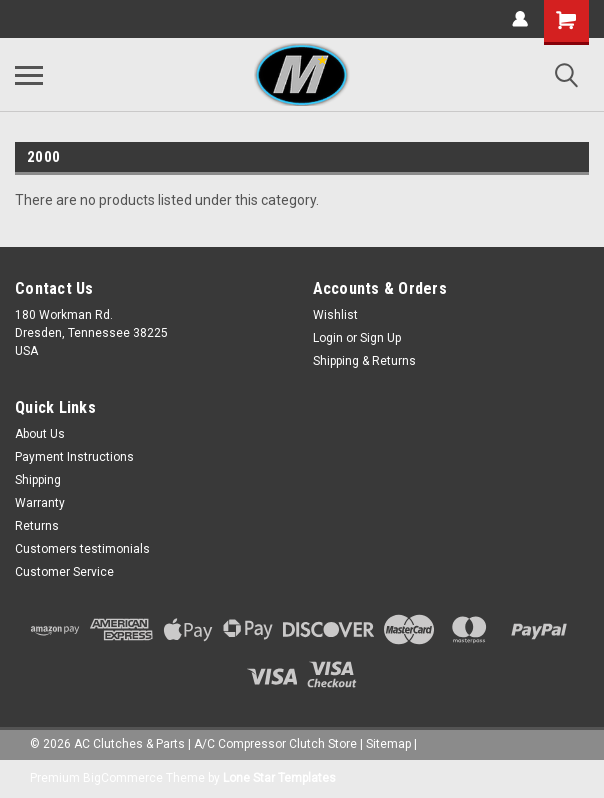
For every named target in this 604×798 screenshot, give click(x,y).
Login (328, 338)
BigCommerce (123, 778)
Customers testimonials (82, 549)
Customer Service (64, 572)
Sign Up (380, 338)
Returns (37, 526)
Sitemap (388, 744)
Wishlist (335, 315)
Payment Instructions (74, 457)
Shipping (38, 480)
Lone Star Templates (279, 778)
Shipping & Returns (364, 361)
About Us (40, 434)
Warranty (40, 503)
